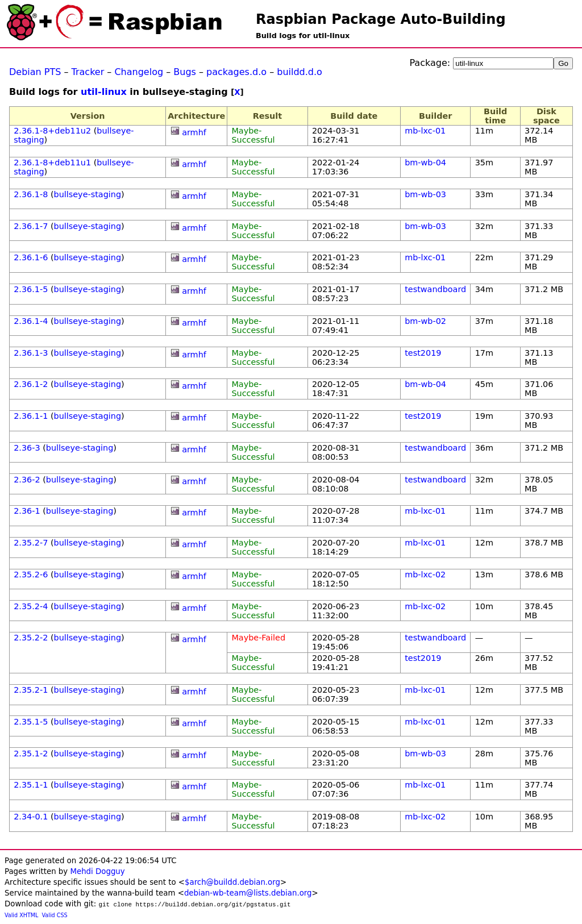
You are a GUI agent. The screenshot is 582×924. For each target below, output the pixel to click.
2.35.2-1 (31, 690)
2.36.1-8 (31, 194)
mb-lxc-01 (425, 131)
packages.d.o (236, 72)
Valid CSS (55, 915)
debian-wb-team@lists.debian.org (248, 893)
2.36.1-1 (31, 416)
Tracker (88, 72)
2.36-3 (27, 448)
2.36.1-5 (31, 289)
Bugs (185, 72)
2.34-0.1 (31, 817)
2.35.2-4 (31, 606)
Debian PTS (35, 72)
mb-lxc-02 (425, 575)
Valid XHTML (21, 915)
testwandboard (435, 289)
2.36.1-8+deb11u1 (52, 163)
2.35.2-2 (31, 638)
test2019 (423, 353)
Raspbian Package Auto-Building (381, 19)
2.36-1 (27, 511)
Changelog (139, 72)
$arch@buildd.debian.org (232, 882)
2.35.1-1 (31, 785)
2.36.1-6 (31, 257)
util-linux (104, 92)
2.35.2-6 (31, 575)
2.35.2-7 (31, 543)
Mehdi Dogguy (97, 871)
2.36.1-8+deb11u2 (52, 131)
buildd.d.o (300, 72)
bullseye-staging (88, 194)
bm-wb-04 (425, 163)
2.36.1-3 (31, 353)
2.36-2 (27, 480)
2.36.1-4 (31, 321)
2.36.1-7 (31, 226)
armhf (194, 132)
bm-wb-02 (425, 321)
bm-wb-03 (425, 194)
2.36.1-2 (31, 384)
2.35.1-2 (31, 754)
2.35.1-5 (31, 722)
